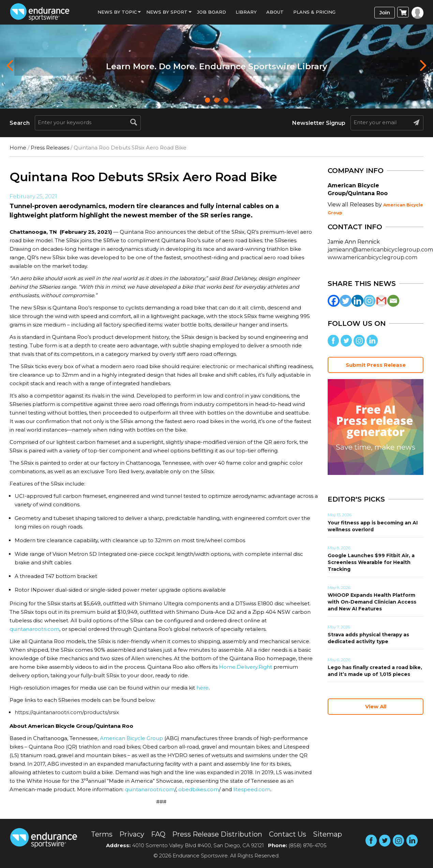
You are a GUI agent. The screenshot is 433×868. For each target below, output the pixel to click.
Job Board (212, 12)
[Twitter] (346, 301)
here (203, 688)
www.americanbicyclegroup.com (372, 257)
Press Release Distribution (217, 834)
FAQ (158, 834)
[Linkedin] (357, 301)
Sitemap (327, 834)
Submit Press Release (376, 365)
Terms (102, 834)
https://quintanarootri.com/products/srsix (67, 712)
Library (246, 12)
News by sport (167, 12)
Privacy (132, 834)
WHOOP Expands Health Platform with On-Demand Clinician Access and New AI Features (372, 602)
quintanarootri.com (34, 629)
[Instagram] (369, 301)
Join (385, 12)
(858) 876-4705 (308, 845)
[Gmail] (381, 301)
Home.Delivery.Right (245, 667)
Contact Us (288, 834)
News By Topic (117, 12)
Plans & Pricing (314, 12)
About (275, 12)
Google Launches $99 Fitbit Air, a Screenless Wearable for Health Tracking (371, 562)
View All (376, 706)
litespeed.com (252, 789)
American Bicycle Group (131, 738)
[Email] (393, 301)
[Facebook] (334, 301)
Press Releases (50, 148)
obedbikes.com (199, 789)
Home (18, 148)
